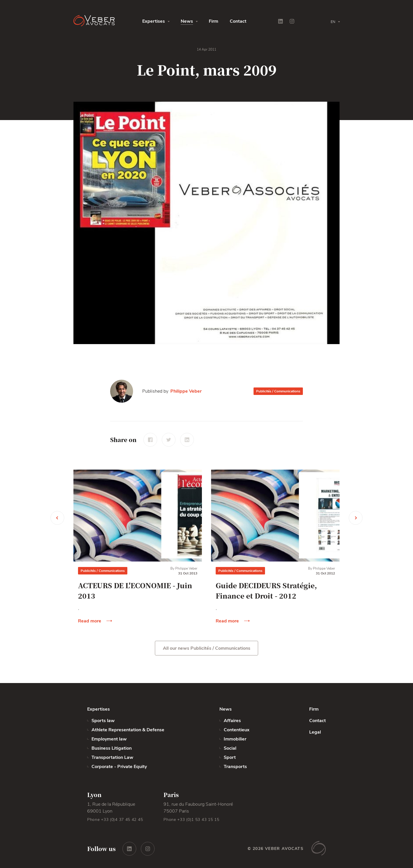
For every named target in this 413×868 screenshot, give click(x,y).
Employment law (109, 739)
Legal (315, 732)
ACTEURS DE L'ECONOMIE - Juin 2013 (135, 590)
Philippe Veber (186, 391)
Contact (238, 21)
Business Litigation (112, 748)
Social (230, 748)
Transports (235, 767)
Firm (214, 21)
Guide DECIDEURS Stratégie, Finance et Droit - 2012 (266, 590)
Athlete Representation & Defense (128, 730)
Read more (90, 621)
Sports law (103, 721)
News (187, 21)
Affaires (232, 721)
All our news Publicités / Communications (207, 648)
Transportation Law (112, 757)
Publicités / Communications (278, 391)
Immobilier (235, 739)
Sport (230, 757)
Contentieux (237, 730)
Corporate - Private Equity (119, 767)
